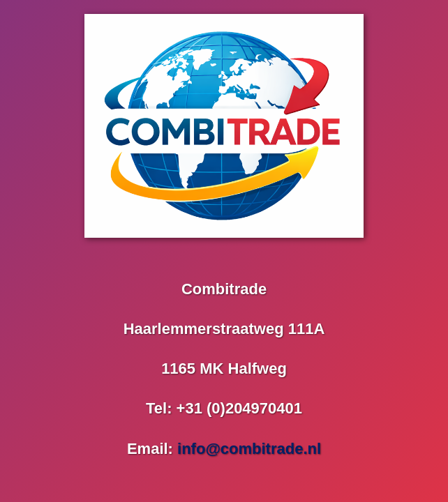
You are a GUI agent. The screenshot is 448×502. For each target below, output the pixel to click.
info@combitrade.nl (249, 449)
